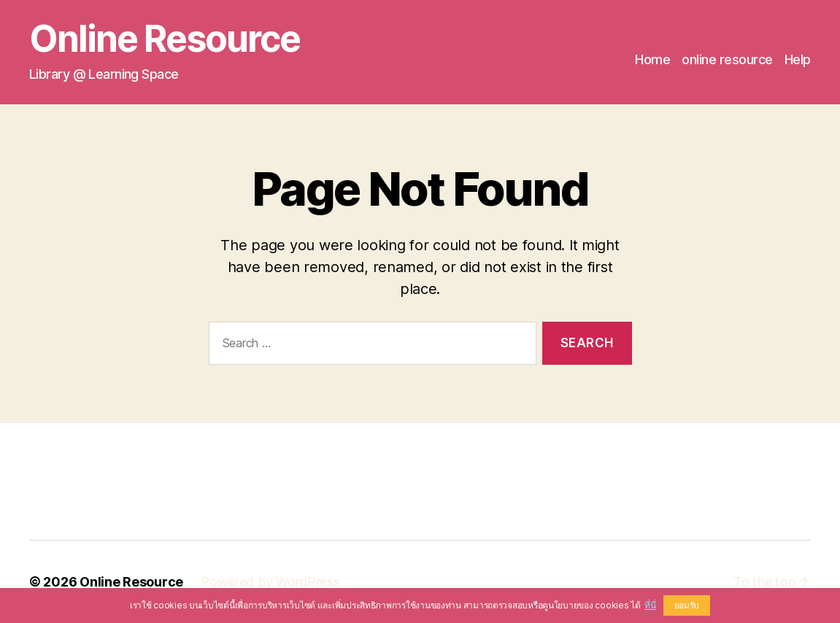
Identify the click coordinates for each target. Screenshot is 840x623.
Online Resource (165, 39)
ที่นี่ (650, 605)
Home (652, 59)
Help (798, 59)
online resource (727, 59)
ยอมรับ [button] (687, 605)
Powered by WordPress (270, 582)
